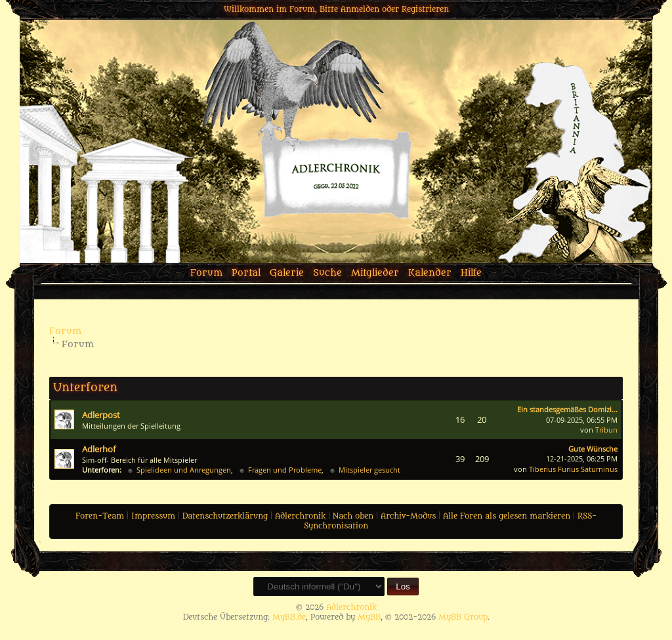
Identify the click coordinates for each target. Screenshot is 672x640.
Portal (246, 273)
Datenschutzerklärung (225, 516)
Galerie (287, 273)
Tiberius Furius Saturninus (573, 469)
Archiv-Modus (408, 516)
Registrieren (425, 9)
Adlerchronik (300, 516)
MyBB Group (463, 617)
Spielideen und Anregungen (184, 470)
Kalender (430, 273)
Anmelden (360, 9)
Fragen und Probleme (285, 470)
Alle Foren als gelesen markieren (507, 516)
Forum (206, 273)
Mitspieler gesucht (369, 470)
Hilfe (471, 273)
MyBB (369, 617)
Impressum (153, 516)
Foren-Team (100, 516)
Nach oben (353, 516)
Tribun (606, 430)
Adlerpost (101, 415)
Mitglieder (375, 273)
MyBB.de (289, 617)
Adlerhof (99, 449)
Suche (327, 273)
